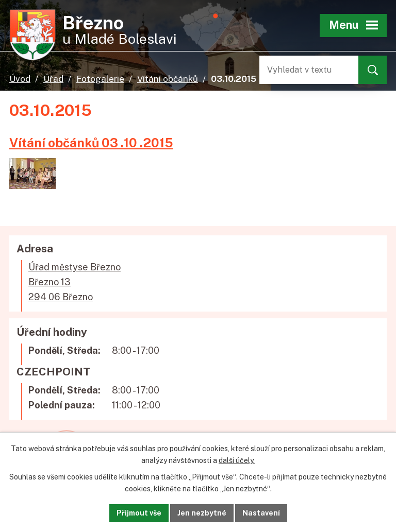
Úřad (53, 79)
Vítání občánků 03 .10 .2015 (91, 143)
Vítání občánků (168, 79)
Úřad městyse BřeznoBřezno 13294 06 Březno (75, 282)
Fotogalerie (100, 79)
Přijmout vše (139, 513)
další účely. (237, 460)
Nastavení (261, 513)
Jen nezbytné (202, 513)
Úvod (20, 79)
